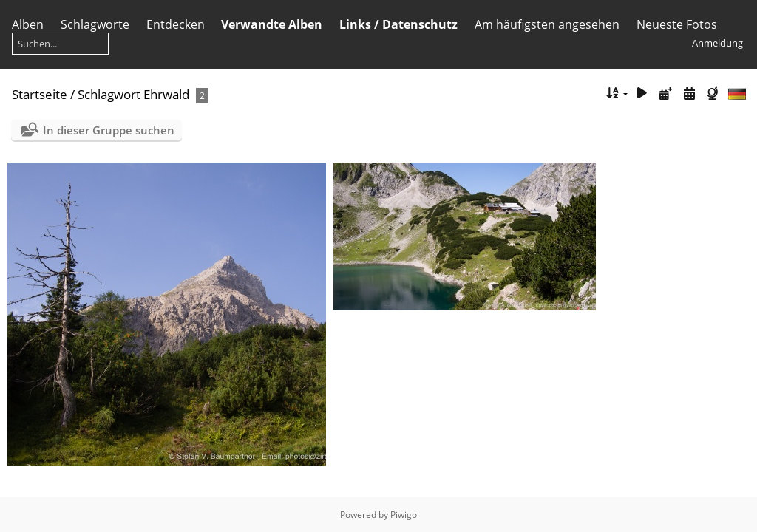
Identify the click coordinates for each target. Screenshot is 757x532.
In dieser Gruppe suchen (109, 130)
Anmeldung (717, 43)
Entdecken (176, 24)
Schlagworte (95, 24)
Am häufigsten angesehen (547, 24)
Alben (28, 24)
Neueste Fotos (677, 24)
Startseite (40, 94)
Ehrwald (166, 94)
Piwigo (404, 515)
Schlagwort (109, 94)
